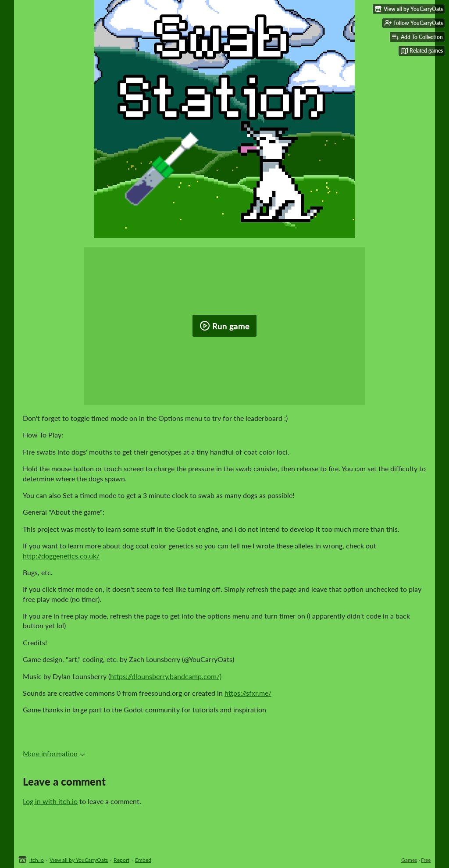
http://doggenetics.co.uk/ (61, 556)
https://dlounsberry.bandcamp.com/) (166, 676)
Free (426, 860)
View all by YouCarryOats (79, 860)
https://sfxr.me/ (248, 693)
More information (54, 753)
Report (121, 860)
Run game (224, 326)
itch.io (37, 860)
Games (409, 860)
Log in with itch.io (50, 801)
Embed (143, 860)
